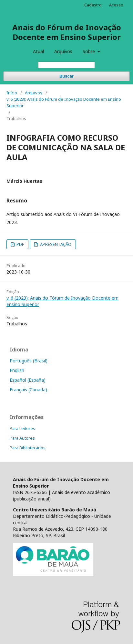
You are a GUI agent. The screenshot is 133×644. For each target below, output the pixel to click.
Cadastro (93, 5)
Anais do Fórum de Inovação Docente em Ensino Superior (67, 32)
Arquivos (63, 51)
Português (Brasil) (29, 361)
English (17, 370)
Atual (38, 51)
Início (12, 93)
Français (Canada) (28, 390)
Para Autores (22, 438)
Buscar (66, 76)
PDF (20, 244)
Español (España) (28, 380)
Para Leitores (22, 428)
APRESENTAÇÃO (55, 244)
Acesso (116, 5)
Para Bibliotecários (28, 448)
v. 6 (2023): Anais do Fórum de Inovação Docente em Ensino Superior (64, 102)
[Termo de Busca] (66, 65)
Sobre (89, 51)
